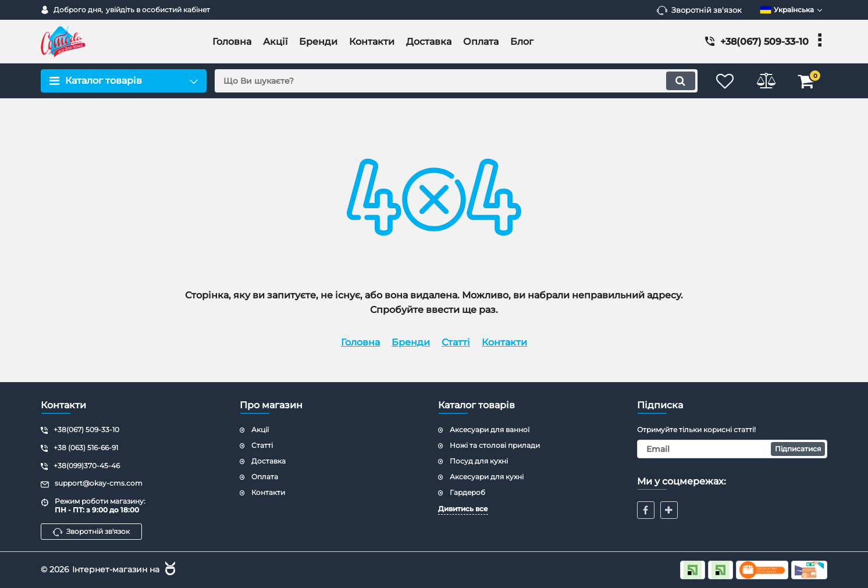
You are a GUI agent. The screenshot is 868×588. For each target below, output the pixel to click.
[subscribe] (732, 449)
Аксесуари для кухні (487, 477)
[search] (456, 81)
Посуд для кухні (479, 461)
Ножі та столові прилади (495, 445)
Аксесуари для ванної (490, 430)
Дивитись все (463, 509)
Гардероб (467, 492)
